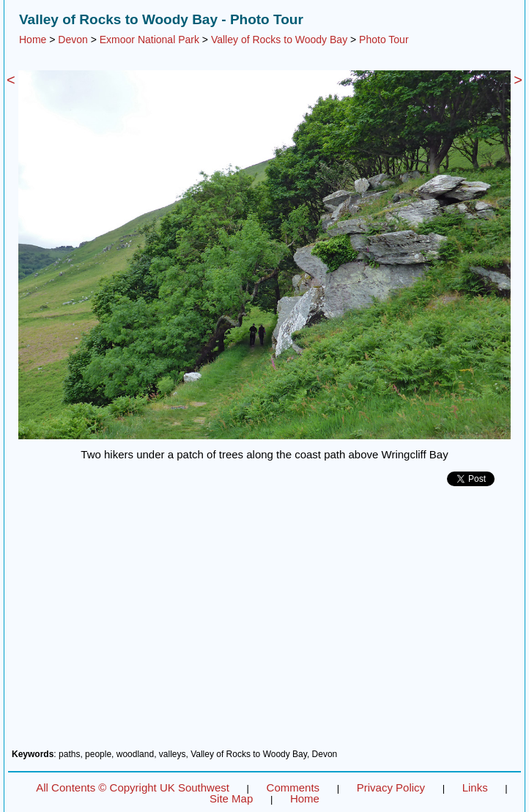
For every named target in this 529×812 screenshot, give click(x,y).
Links (475, 787)
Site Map (231, 798)
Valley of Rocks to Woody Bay (279, 40)
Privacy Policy (391, 787)
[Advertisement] (264, 623)
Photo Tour (384, 40)
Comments (293, 787)
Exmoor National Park (149, 40)
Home (33, 40)
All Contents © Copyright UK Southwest (133, 787)
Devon (73, 40)
